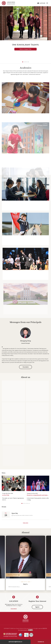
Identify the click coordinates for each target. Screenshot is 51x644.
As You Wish (6, 495)
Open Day (15, 513)
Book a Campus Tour (25, 49)
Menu (47, 3)
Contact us (41, 642)
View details (14, 609)
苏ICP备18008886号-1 (23, 630)
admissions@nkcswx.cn (15, 642)
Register (37, 607)
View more (25, 523)
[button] (23, 62)
